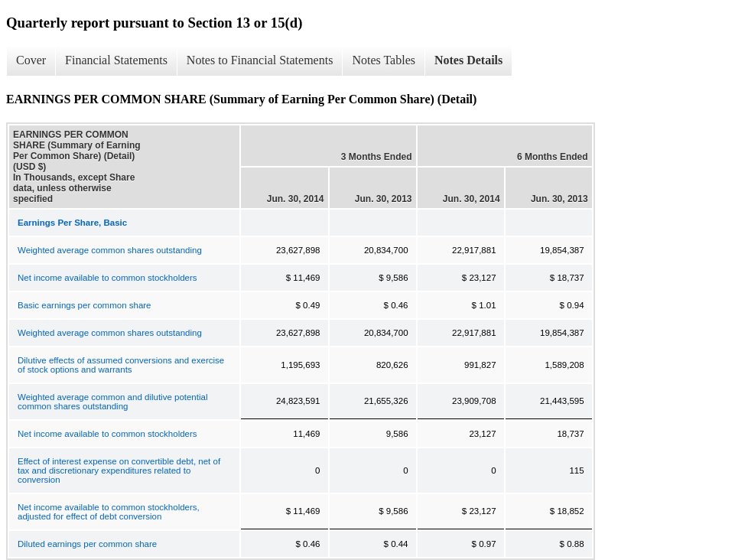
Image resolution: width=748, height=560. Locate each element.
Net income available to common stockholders (107, 278)
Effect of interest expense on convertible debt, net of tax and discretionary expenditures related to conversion (119, 470)
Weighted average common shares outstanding (110, 250)
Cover (31, 60)
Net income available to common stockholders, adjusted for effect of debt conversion (109, 512)
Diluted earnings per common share (87, 544)
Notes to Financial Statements (260, 60)
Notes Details (468, 60)
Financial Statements (116, 60)
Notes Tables (384, 60)
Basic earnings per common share (85, 305)
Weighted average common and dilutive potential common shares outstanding (112, 402)
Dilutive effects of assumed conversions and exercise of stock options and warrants (121, 365)
